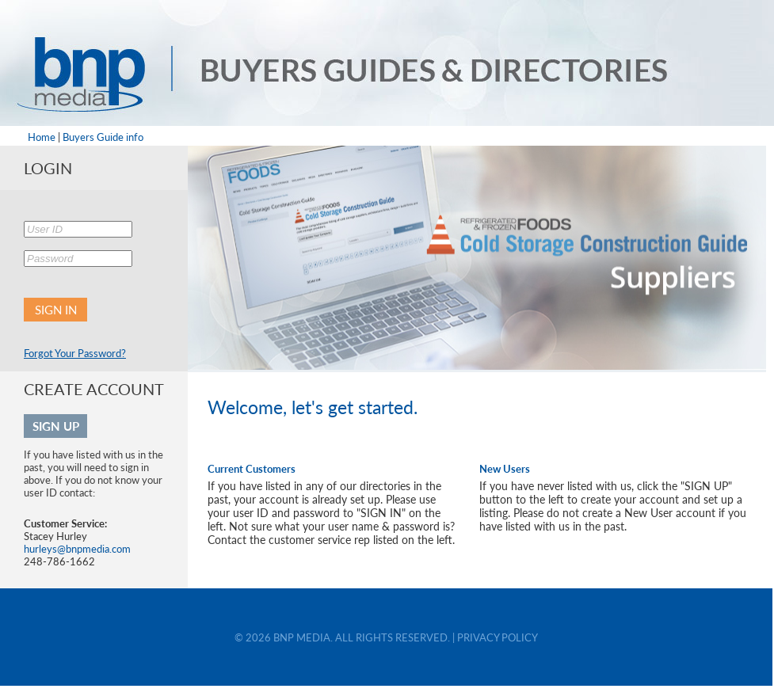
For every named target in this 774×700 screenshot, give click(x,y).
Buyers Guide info (103, 137)
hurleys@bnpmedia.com (77, 549)
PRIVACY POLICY (498, 637)
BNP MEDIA (302, 637)
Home (42, 137)
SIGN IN (56, 310)
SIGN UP (56, 426)
